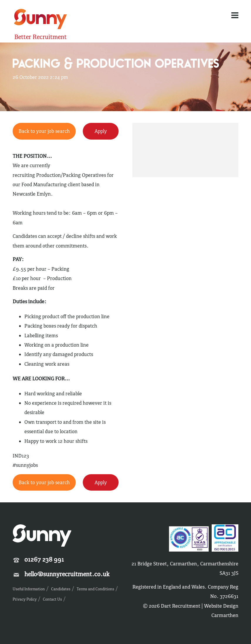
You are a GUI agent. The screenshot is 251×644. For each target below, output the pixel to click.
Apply (101, 131)
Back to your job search (44, 131)
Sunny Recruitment (41, 20)
